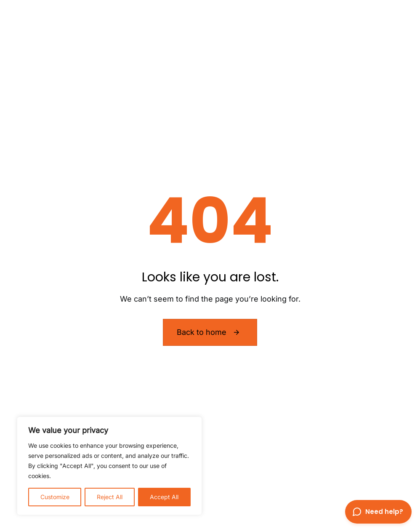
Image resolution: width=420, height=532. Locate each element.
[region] (109, 466)
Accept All (164, 497)
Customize (55, 497)
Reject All (110, 497)
